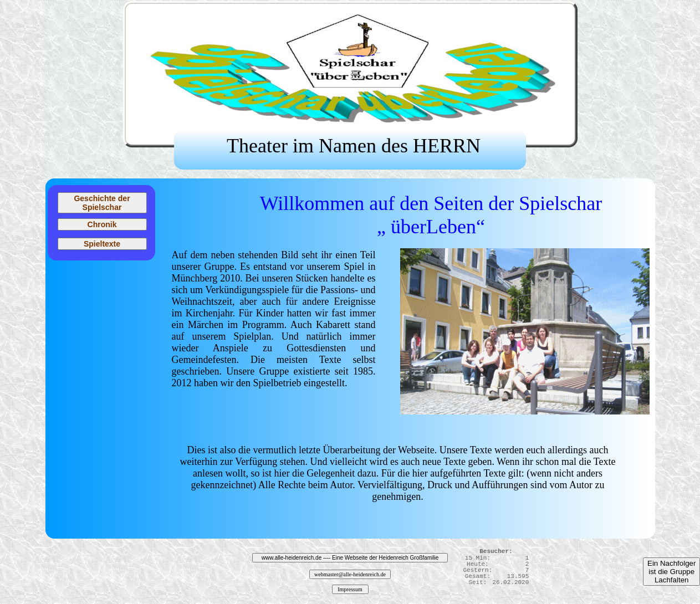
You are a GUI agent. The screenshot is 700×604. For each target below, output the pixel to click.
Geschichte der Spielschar (102, 203)
